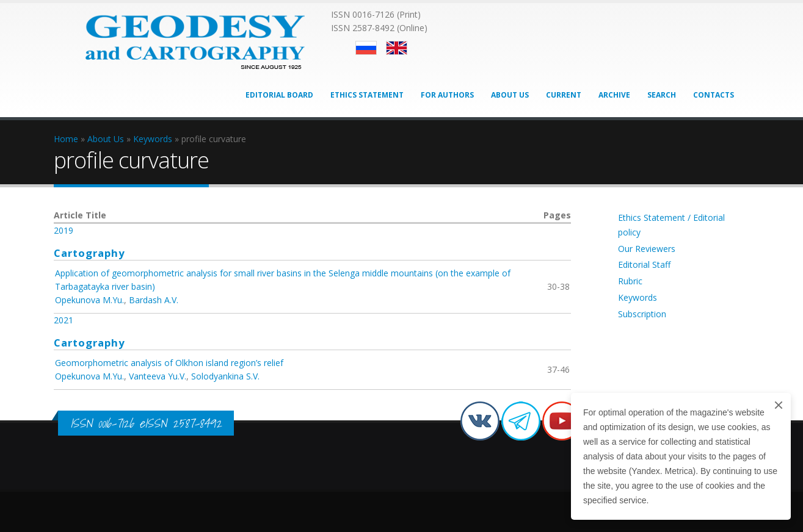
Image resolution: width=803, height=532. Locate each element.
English (397, 48)
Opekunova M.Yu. (89, 300)
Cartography (89, 253)
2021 (64, 320)
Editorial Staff (644, 264)
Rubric (630, 281)
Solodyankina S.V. (225, 376)
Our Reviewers (647, 249)
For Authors (447, 95)
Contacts (714, 95)
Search (662, 95)
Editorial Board (279, 95)
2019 (64, 230)
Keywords (638, 297)
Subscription (642, 314)
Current (564, 95)
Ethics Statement (367, 95)
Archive (614, 95)
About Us (510, 95)
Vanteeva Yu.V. (158, 376)
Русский (366, 48)
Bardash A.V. (154, 300)
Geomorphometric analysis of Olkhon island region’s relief (169, 363)
